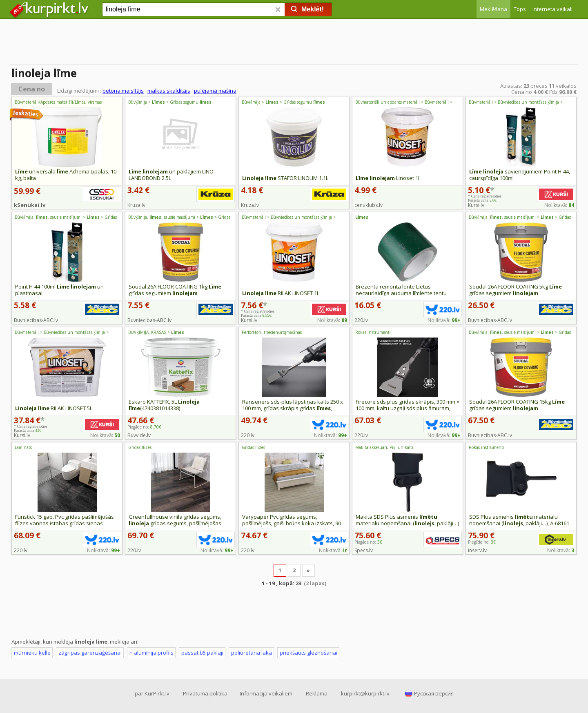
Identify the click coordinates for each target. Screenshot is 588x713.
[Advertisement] (294, 43)
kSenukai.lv (30, 205)
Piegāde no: (144, 427)
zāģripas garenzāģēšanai (90, 653)
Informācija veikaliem (266, 693)
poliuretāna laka (252, 653)
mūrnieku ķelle (32, 653)
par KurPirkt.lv (152, 693)
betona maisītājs (123, 91)
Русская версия (434, 693)
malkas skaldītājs (169, 91)
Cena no (32, 89)
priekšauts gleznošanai (308, 653)
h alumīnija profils (151, 653)
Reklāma (317, 693)
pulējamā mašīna (215, 91)
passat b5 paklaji (202, 653)
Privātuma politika (205, 693)
